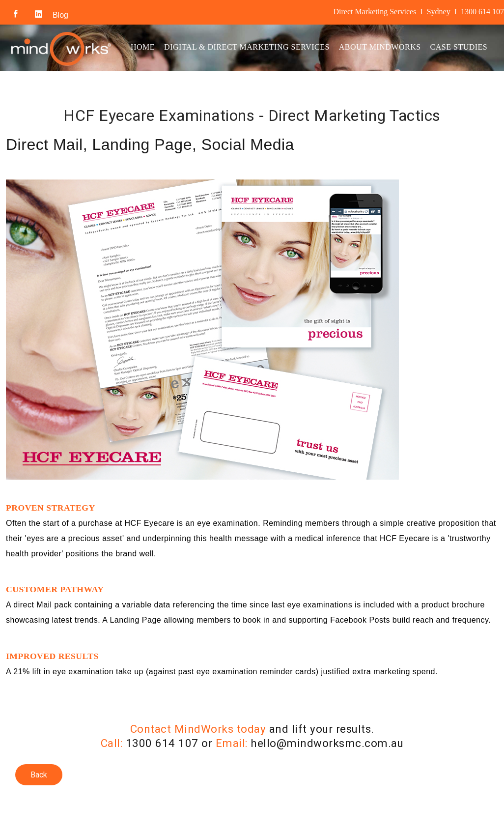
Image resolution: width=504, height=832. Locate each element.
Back (39, 775)
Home (143, 47)
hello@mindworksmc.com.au (327, 743)
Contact (150, 90)
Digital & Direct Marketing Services (247, 47)
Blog (60, 15)
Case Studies (459, 47)
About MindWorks (380, 47)
